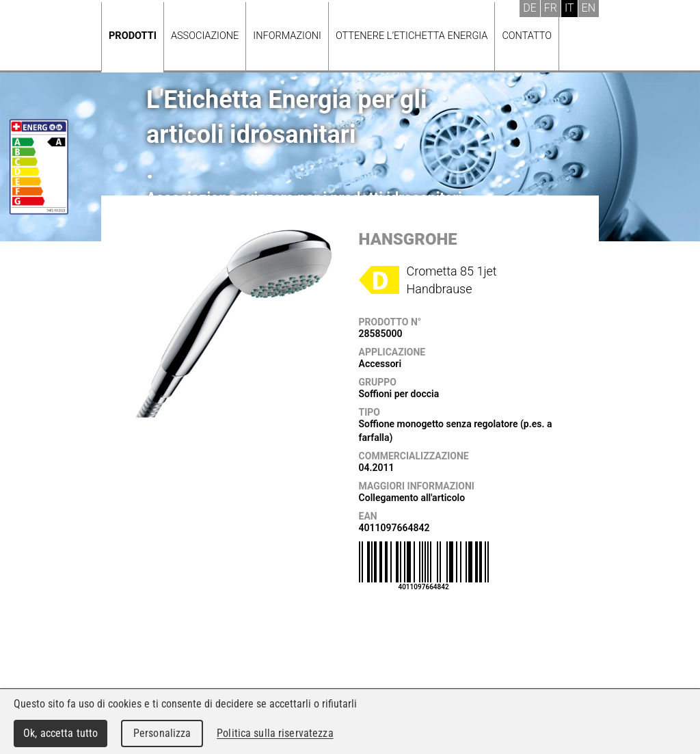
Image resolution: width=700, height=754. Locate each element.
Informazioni (287, 36)
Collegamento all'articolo (412, 498)
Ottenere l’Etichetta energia (412, 36)
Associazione (205, 36)
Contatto (527, 36)
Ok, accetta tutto (60, 733)
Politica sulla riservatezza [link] (275, 733)
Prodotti (133, 36)
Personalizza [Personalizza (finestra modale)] (162, 733)
